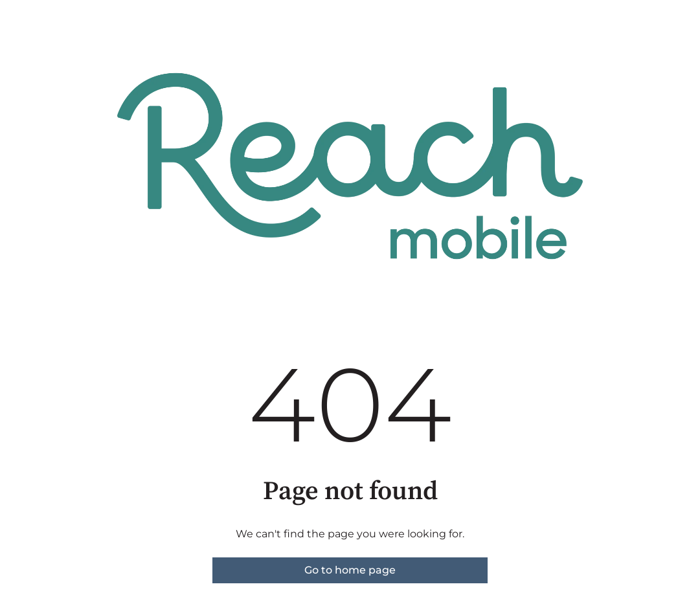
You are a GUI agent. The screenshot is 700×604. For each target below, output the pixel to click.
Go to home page (350, 570)
